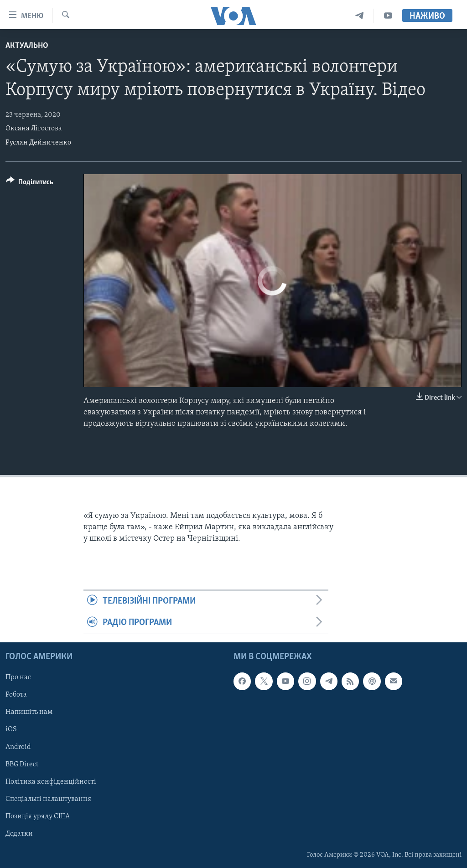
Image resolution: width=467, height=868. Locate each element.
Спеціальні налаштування (48, 799)
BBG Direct (22, 764)
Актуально (27, 46)
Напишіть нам (29, 712)
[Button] (30, 183)
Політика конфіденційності (51, 781)
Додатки (19, 834)
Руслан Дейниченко (38, 143)
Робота (16, 695)
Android (18, 747)
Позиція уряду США (38, 816)
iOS (11, 729)
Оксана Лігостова (34, 129)
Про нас (18, 677)
